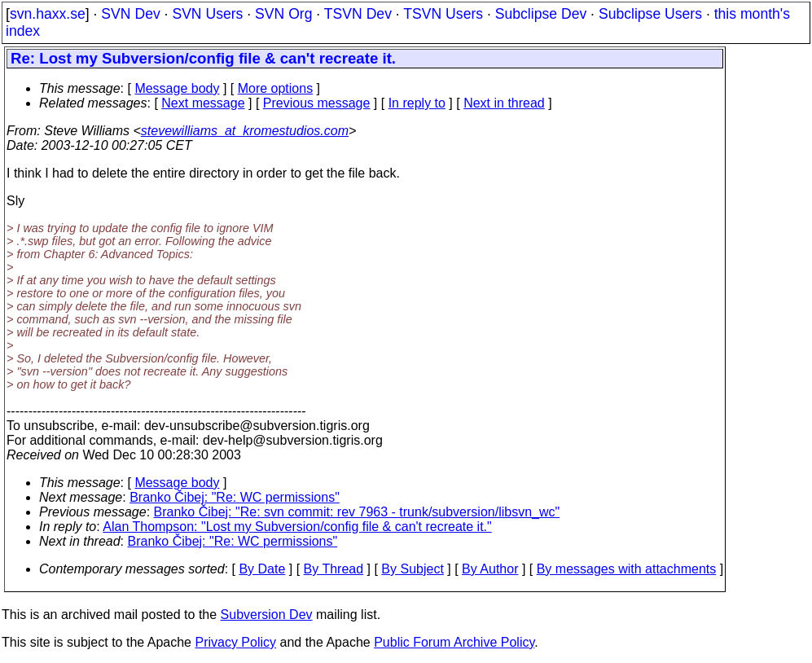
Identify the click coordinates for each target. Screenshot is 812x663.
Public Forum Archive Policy (454, 642)
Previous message (317, 103)
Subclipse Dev (541, 14)
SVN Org (283, 14)
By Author (490, 569)
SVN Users (207, 14)
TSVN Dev (358, 14)
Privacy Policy (235, 642)
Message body (177, 88)
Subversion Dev (267, 615)
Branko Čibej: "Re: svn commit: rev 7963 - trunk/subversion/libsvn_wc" (357, 512)
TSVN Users (443, 14)
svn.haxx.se (48, 14)
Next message (203, 103)
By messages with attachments (627, 569)
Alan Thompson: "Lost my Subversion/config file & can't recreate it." (297, 527)
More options (276, 88)
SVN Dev (130, 14)
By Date (262, 569)
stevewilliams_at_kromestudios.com (245, 131)
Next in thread (504, 103)
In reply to (417, 103)
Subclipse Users (650, 14)
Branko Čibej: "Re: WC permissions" (235, 497)
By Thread (334, 569)
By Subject (412, 569)
